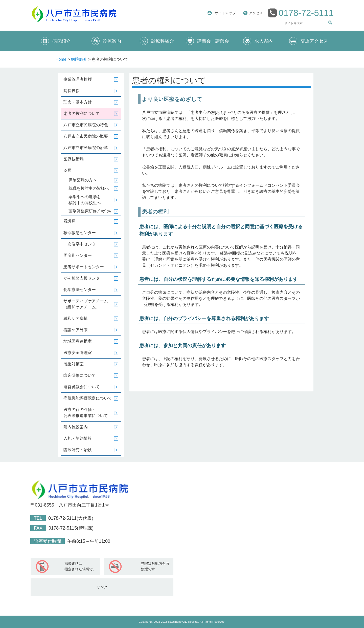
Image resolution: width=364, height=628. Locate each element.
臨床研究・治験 (78, 450)
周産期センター (78, 255)
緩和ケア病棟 (76, 318)
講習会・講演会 (207, 41)
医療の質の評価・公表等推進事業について (86, 413)
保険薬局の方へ (83, 180)
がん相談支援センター (84, 278)
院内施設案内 (76, 427)
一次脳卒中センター (82, 244)
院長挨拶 (72, 91)
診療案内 (106, 41)
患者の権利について (82, 113)
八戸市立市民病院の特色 (86, 125)
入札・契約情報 (78, 438)
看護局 (70, 221)
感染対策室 (74, 364)
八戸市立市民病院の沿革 (86, 148)
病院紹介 (56, 41)
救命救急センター (80, 233)
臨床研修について (80, 375)
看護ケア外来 (76, 330)
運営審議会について (82, 387)
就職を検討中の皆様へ (89, 188)
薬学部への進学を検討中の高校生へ (85, 200)
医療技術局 (74, 159)
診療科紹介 (157, 41)
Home (61, 59)
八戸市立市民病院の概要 (86, 136)
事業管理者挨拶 (78, 79)
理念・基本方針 (78, 102)
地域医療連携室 (78, 341)
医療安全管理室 (78, 353)
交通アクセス (309, 41)
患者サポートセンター (84, 267)
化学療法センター (80, 290)
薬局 (67, 170)
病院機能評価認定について (88, 398)
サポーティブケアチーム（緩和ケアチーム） (86, 304)
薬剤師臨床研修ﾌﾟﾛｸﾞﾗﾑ (90, 211)
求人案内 (258, 41)
